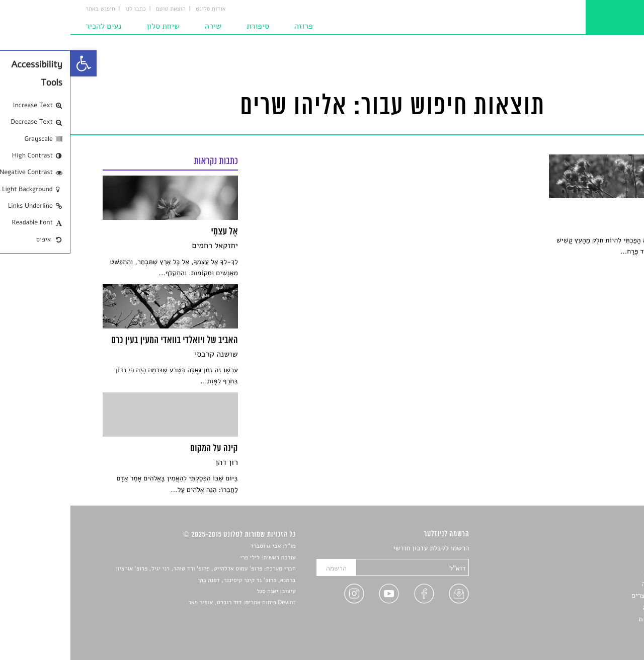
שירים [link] (603, 560)
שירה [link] (143, 26)
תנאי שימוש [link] (595, 631)
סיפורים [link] (601, 549)
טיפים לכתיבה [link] (592, 607)
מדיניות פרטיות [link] (590, 619)
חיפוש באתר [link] (30, 9)
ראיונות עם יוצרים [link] (586, 595)
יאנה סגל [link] (197, 592)
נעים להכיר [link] (33, 26)
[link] (13, 63)
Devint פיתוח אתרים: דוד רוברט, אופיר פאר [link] (171, 603)
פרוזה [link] (233, 26)
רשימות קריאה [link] (591, 584)
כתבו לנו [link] (65, 9)
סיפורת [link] (187, 26)
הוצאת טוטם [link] (100, 9)
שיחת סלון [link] (93, 26)
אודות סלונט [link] (140, 9)
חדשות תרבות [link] (592, 572)
